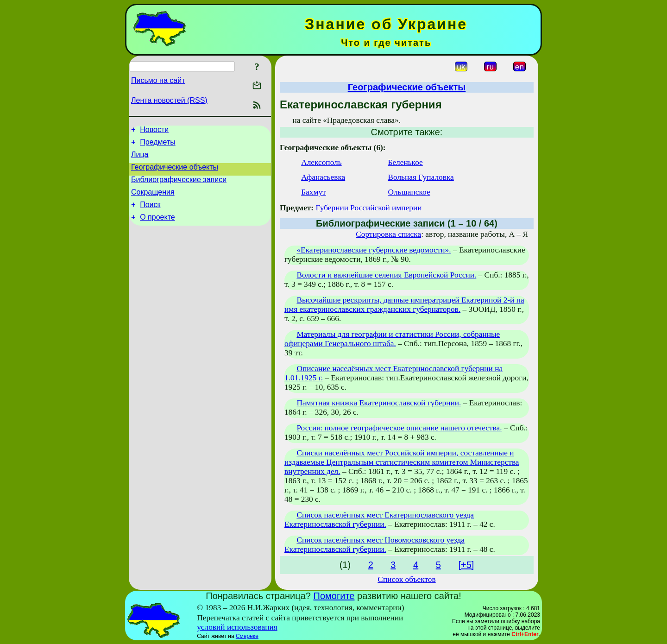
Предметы (157, 145)
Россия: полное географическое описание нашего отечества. (399, 428)
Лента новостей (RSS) (169, 100)
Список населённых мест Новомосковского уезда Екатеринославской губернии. (374, 545)
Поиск (150, 214)
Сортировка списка (388, 234)
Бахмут (314, 192)
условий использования (237, 627)
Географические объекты (175, 173)
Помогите (334, 596)
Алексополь (321, 162)
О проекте (157, 228)
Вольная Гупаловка (421, 177)
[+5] (466, 565)
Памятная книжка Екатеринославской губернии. (379, 403)
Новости (154, 131)
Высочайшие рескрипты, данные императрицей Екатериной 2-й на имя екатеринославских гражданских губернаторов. (404, 305)
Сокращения (153, 200)
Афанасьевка (323, 177)
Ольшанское (409, 192)
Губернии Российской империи (368, 208)
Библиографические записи (179, 186)
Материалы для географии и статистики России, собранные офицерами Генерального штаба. (392, 339)
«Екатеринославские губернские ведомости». (374, 250)
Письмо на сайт (158, 80)
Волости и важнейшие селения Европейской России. (386, 275)
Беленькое (405, 162)
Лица (140, 159)
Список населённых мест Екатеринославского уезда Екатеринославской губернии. (379, 520)
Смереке (247, 636)
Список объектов (406, 579)
